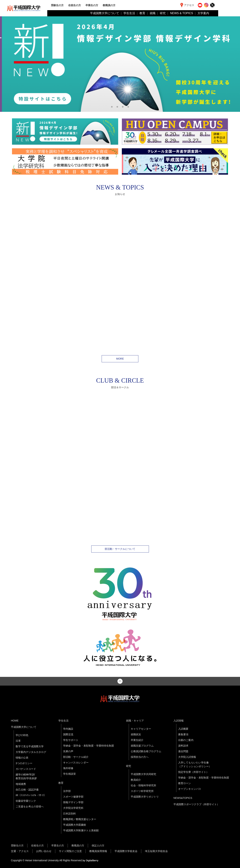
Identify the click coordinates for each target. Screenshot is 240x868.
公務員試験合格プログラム (146, 751)
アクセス (189, 5)
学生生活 (129, 13)
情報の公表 (22, 758)
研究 (163, 13)
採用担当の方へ (140, 757)
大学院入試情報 (187, 757)
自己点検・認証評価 (27, 790)
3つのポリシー (24, 763)
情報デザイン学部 (73, 802)
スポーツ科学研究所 (142, 791)
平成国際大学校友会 (126, 851)
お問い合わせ (44, 851)
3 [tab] (123, 107)
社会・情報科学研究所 (143, 785)
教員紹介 (136, 780)
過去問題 (183, 751)
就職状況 (136, 734)
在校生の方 (75, 5)
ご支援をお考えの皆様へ (30, 806)
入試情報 (179, 721)
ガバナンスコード (26, 769)
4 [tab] (128, 107)
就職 (153, 13)
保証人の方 (98, 845)
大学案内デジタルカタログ (31, 752)
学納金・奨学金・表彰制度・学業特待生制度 (89, 746)
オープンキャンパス (190, 789)
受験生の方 (57, 5)
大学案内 (203, 13)
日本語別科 (69, 814)
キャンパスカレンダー (76, 763)
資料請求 (183, 746)
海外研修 (68, 768)
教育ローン (185, 783)
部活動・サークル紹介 (76, 757)
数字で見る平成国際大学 (30, 746)
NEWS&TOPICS (183, 798)
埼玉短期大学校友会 (156, 851)
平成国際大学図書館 (75, 825)
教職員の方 (109, 5)
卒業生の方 (92, 5)
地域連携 (21, 784)
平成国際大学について (105, 13)
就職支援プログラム (142, 746)
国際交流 (68, 734)
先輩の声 (68, 751)
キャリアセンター (141, 729)
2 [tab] (117, 107)
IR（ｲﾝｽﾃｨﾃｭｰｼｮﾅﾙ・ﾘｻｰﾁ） (31, 795)
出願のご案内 (186, 740)
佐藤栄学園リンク (26, 801)
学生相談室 (69, 774)
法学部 (67, 791)
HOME (15, 721)
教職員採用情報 (98, 851)
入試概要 (183, 729)
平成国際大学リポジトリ (145, 797)
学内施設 (68, 729)
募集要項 (183, 734)
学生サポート (71, 740)
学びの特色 (22, 735)
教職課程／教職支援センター (80, 819)
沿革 (18, 741)
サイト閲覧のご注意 (70, 851)
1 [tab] (112, 107)
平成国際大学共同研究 (143, 774)
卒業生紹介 (137, 740)
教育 (142, 13)
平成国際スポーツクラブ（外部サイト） (196, 804)
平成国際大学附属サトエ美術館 (81, 830)
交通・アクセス (20, 851)
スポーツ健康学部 (73, 797)
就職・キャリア (135, 721)
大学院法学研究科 (73, 808)
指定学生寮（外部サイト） (193, 772)
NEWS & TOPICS (182, 13)
